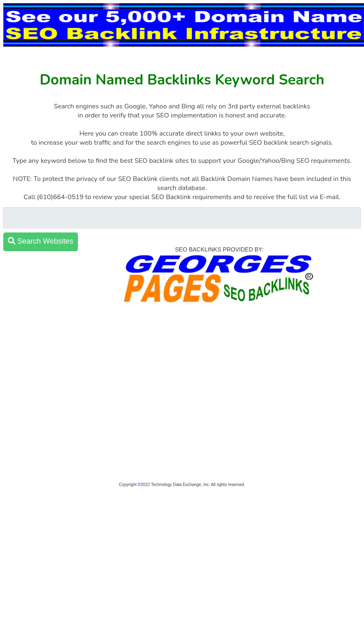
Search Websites (41, 241)
